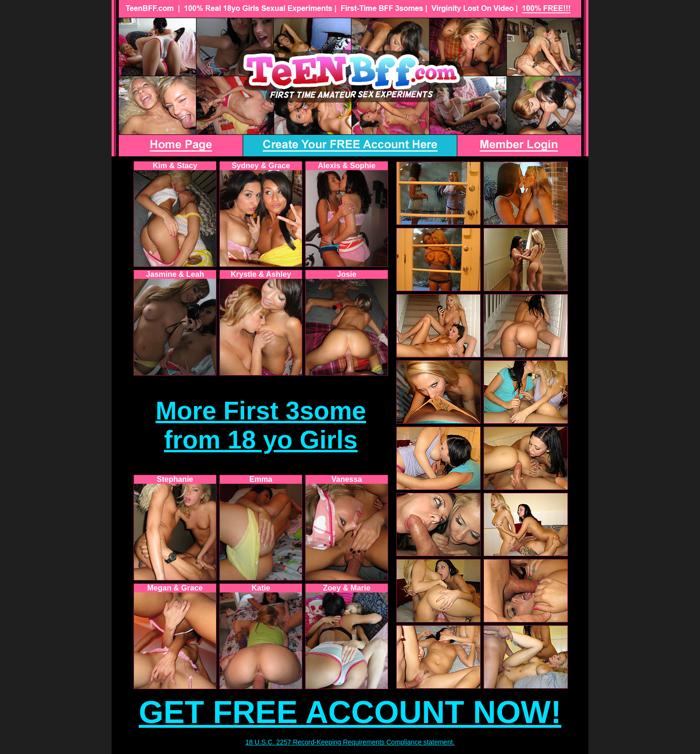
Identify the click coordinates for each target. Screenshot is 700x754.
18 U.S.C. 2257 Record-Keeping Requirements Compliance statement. (350, 742)
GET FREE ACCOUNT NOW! (350, 712)
